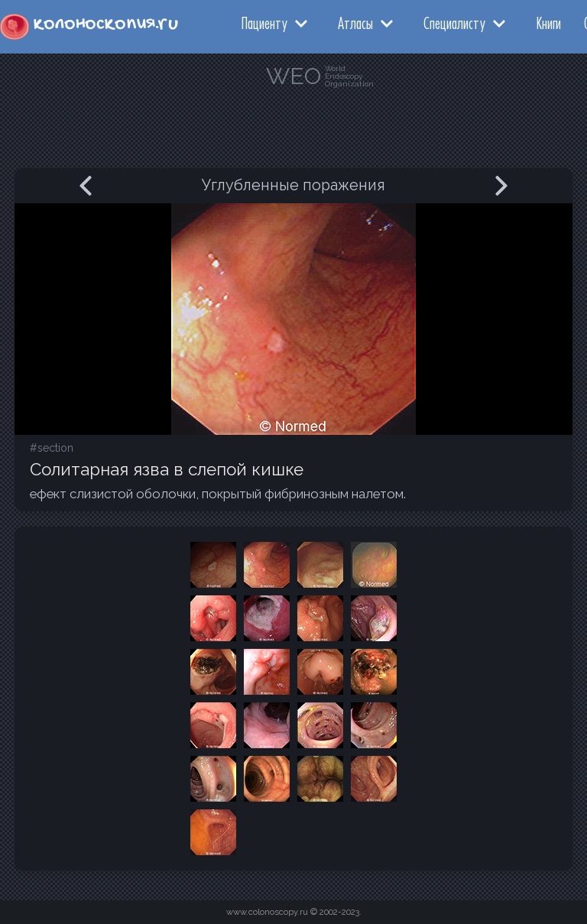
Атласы (355, 23)
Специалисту (454, 23)
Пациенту (264, 23)
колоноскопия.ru (106, 24)
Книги (548, 23)
